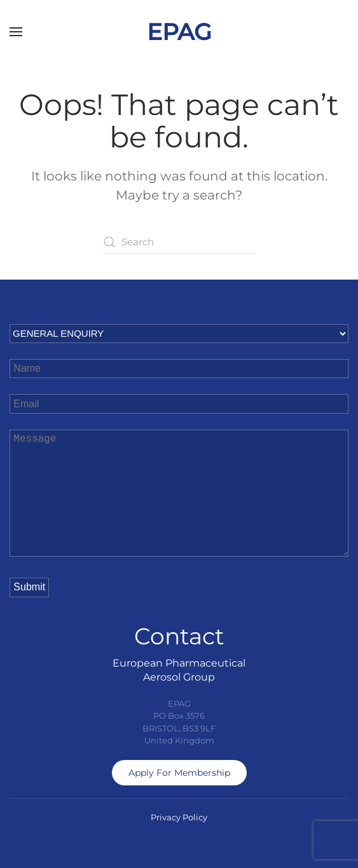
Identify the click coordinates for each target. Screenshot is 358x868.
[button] (16, 32)
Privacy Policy (179, 817)
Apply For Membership (179, 773)
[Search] (179, 242)
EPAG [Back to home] (179, 32)
